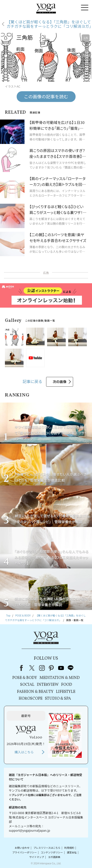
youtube (61, 668)
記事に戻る (32, 381)
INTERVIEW (48, 685)
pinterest (52, 668)
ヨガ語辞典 (54, 857)
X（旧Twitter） (32, 668)
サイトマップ (37, 857)
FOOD (67, 685)
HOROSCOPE (31, 699)
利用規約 (69, 848)
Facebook (23, 668)
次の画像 (60, 382)
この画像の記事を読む (46, 96)
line (71, 668)
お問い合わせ (22, 848)
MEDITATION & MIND (60, 678)
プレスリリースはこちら (47, 848)
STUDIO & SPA (58, 699)
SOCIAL (27, 685)
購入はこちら (24, 752)
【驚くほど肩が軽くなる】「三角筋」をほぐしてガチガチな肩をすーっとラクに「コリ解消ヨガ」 (49, 24)
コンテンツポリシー (52, 852)
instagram (42, 668)
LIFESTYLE (66, 692)
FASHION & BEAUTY (35, 692)
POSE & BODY (25, 678)
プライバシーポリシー (25, 852)
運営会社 (72, 852)
